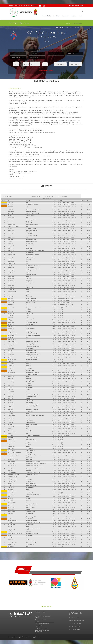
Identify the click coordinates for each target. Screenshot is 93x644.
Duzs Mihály (10, 428)
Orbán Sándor (11, 408)
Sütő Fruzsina (11, 510)
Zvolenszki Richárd (12, 327)
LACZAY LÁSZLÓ (11, 415)
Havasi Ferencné (11, 539)
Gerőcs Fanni (11, 499)
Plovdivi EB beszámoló (40, 620)
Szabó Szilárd (11, 356)
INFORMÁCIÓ (69, 28)
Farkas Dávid (11, 312)
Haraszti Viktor (11, 234)
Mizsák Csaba (11, 277)
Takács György (11, 245)
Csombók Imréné (12, 458)
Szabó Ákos (10, 352)
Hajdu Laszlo (11, 436)
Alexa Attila (10, 284)
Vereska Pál (10, 378)
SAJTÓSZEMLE (34, 6)
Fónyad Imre (10, 319)
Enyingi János (11, 240)
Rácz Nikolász (11, 323)
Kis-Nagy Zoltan (11, 301)
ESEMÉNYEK (74, 16)
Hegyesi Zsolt (11, 347)
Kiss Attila (10, 253)
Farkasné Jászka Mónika (13, 478)
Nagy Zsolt (10, 280)
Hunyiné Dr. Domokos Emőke (14, 452)
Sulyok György (11, 449)
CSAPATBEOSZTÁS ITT (15, 89)
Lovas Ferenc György (12, 334)
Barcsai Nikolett (11, 451)
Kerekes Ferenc (11, 395)
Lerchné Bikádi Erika (12, 543)
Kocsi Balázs (10, 203)
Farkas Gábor (11, 286)
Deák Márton (11, 402)
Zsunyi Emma (11, 519)
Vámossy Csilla (11, 488)
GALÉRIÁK (18, 6)
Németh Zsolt (11, 221)
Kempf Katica (11, 484)
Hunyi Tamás (11, 249)
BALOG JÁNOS (11, 251)
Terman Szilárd (11, 212)
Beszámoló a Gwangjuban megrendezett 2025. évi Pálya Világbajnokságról (42, 630)
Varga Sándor (11, 426)
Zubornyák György (12, 432)
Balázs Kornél (11, 330)
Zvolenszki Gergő (12, 339)
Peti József (10, 384)
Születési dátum (37, 61)
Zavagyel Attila (11, 332)
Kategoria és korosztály (68, 61)
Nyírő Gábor (10, 273)
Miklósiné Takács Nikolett (13, 456)
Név (9, 201)
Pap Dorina (10, 517)
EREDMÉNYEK (78, 28)
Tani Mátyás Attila (12, 345)
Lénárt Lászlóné (11, 482)
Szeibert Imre (11, 230)
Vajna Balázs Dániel (12, 360)
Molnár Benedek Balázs (13, 343)
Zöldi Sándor (11, 388)
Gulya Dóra (10, 489)
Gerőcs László (11, 445)
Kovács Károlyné (11, 469)
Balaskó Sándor (11, 232)
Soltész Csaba (11, 386)
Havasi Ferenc (11, 438)
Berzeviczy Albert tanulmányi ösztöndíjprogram (42, 625)
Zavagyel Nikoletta (12, 512)
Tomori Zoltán (11, 290)
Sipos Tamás (11, 310)
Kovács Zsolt (11, 206)
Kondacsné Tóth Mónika (13, 476)
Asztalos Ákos (11, 338)
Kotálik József (11, 262)
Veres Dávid (10, 321)
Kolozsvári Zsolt (11, 254)
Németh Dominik (11, 325)
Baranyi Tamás (11, 217)
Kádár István (10, 389)
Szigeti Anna (10, 526)
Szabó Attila (10, 247)
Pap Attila (10, 275)
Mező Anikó (10, 536)
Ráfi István (10, 358)
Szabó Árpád (11, 364)
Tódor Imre (10, 256)
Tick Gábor (10, 401)
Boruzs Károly (11, 382)
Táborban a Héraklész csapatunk (43, 616)
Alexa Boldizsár (11, 365)
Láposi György (11, 269)
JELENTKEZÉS (59, 28)
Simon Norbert (11, 271)
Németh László (11, 216)
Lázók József (10, 299)
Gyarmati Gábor (11, 447)
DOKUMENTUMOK (26, 6)
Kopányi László (11, 315)
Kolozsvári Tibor (11, 404)
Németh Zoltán (11, 380)
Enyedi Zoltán (11, 243)
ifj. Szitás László (11, 341)
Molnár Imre (10, 228)
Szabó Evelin (10, 500)
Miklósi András (11, 308)
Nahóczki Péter (11, 367)
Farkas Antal (10, 260)
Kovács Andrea (11, 495)
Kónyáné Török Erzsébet (13, 454)
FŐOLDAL (12, 6)
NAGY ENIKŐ (10, 467)
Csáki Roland (11, 306)
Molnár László (11, 421)
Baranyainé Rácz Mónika (13, 475)
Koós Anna (10, 537)
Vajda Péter (10, 362)
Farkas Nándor (11, 278)
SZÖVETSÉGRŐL (47, 16)
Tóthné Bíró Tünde (12, 473)
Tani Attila (10, 241)
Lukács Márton (11, 371)
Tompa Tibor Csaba (12, 443)
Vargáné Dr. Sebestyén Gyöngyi (15, 534)
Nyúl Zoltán (10, 430)
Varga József (10, 406)
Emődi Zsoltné (11, 493)
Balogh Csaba (11, 302)
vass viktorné (11, 547)
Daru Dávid (10, 351)
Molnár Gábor (11, 349)
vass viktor (10, 434)
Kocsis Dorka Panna (12, 515)
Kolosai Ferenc (11, 419)
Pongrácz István (11, 373)
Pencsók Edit (10, 541)
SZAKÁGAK (56, 16)
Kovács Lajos (11, 304)
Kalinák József (11, 369)
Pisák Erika (10, 532)
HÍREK (80, 16)
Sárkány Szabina (11, 504)
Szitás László (10, 210)
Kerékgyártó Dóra (12, 530)
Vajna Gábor (10, 425)
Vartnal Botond (11, 336)
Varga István (10, 410)
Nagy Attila (10, 375)
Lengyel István (11, 267)
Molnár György (11, 314)
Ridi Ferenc (10, 223)
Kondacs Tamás (11, 264)
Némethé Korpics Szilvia (13, 460)
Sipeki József (10, 214)
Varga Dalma (11, 471)
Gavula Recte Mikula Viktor (14, 227)
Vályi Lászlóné (11, 463)
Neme (16, 61)
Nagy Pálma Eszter (12, 502)
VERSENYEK (65, 16)
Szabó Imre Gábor (12, 282)
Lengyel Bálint (11, 328)
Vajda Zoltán (11, 317)
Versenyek (68, 23)
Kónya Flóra (10, 506)
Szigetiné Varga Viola (12, 465)
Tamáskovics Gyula (12, 439)
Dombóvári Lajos (12, 441)
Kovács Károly (11, 265)
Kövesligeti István (12, 225)
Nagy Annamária (11, 525)
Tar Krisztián (10, 258)
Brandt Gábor (11, 288)
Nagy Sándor (11, 204)
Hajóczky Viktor (11, 297)
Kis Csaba (10, 236)
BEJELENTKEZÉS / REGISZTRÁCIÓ (76, 6)
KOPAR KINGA (11, 486)
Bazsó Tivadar (11, 417)
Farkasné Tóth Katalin (12, 491)
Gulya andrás (11, 376)
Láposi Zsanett (11, 528)
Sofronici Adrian (11, 295)
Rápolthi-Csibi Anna (12, 521)
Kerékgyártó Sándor (12, 291)
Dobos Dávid (11, 354)
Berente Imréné (11, 545)
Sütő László (10, 399)
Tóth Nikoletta (11, 523)
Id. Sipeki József (11, 391)
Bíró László (10, 414)
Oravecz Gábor (11, 238)
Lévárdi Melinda (11, 462)
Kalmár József (11, 208)
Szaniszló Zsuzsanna (12, 480)
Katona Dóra (11, 513)
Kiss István (10, 293)
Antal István (10, 397)
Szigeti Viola (10, 497)
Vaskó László (11, 219)
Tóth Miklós (10, 423)
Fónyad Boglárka (11, 508)
